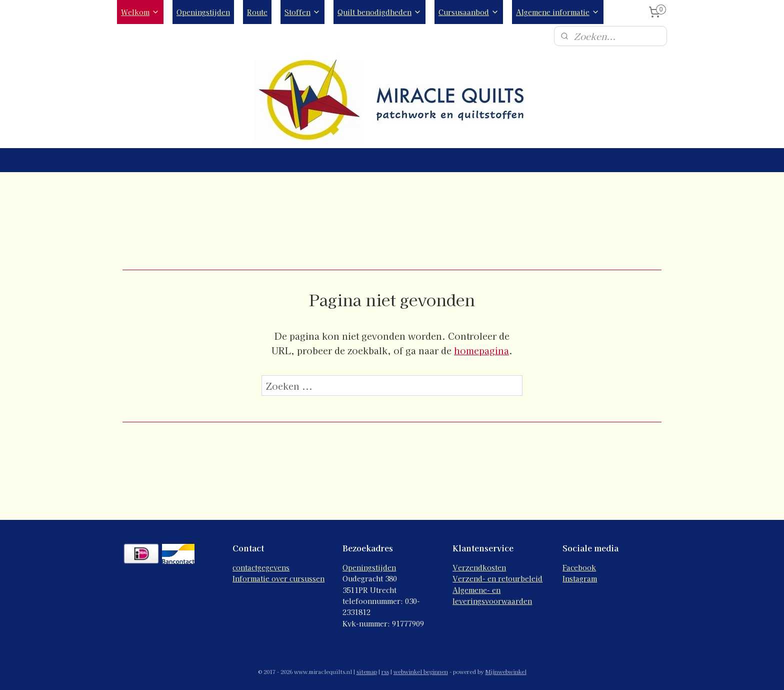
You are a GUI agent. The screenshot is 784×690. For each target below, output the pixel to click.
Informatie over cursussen (278, 578)
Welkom (140, 12)
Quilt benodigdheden (379, 12)
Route (257, 12)
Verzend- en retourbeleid (497, 578)
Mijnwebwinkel (506, 671)
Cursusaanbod (469, 12)
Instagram (580, 578)
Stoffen (302, 12)
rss (385, 671)
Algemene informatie (558, 12)
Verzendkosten (479, 567)
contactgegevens (261, 567)
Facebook (579, 567)
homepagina (481, 350)
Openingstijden (203, 12)
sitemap (367, 671)
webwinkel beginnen (421, 671)
